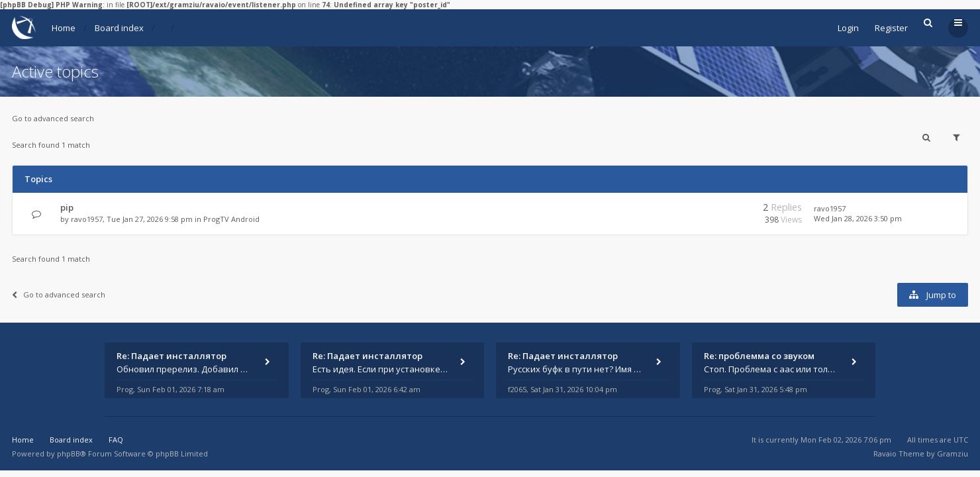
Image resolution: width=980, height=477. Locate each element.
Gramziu (953, 453)
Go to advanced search (53, 118)
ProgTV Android (231, 219)
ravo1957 (87, 219)
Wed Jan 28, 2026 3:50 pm (858, 218)
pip (67, 207)
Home (64, 28)
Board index (119, 28)
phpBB (69, 453)
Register (891, 28)
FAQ (116, 440)
